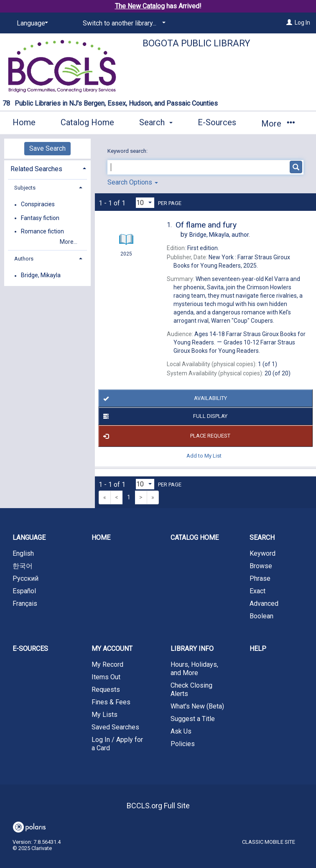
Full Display (164, 416)
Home (24, 122)
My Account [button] (112, 649)
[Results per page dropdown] (145, 203)
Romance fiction (42, 231)
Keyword (262, 553)
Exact (257, 591)
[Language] (31, 23)
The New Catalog (140, 6)
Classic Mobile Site (269, 842)
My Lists (104, 715)
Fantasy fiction (40, 218)
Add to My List (204, 456)
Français (25, 604)
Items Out (106, 677)
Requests (106, 690)
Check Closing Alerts (191, 690)
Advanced (264, 604)
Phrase (260, 578)
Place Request (166, 436)
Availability (164, 398)
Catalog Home (87, 122)
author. (220, 235)
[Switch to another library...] (123, 23)
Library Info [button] (192, 649)
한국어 (23, 566)
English (23, 553)
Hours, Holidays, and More (194, 669)
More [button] (278, 124)
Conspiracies (38, 205)
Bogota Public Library (196, 43)
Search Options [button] (133, 182)
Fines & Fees (111, 702)
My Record (107, 664)
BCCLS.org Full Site (158, 806)
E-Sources (217, 122)
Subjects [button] (25, 188)
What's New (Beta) (197, 706)
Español (24, 591)
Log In (302, 23)
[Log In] (289, 23)
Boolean (261, 616)
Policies (183, 744)
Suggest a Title (193, 719)
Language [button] (29, 538)
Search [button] (156, 122)
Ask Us (181, 731)
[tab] (47, 168)
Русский (25, 578)
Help (258, 649)
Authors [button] (24, 259)
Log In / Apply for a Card (117, 744)
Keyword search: (128, 151)
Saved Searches (115, 727)
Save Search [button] (47, 148)
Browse (261, 566)
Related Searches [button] (36, 169)
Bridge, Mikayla (41, 276)
